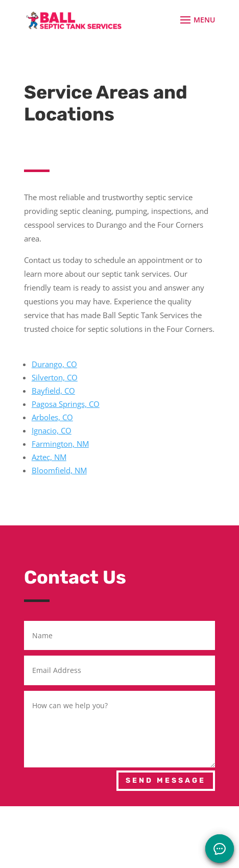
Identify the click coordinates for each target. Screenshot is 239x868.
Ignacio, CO (52, 430)
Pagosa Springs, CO (66, 404)
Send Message (166, 780)
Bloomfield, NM (59, 470)
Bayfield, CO (53, 391)
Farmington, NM (60, 444)
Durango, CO (54, 364)
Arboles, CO (52, 417)
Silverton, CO (55, 377)
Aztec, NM (49, 457)
